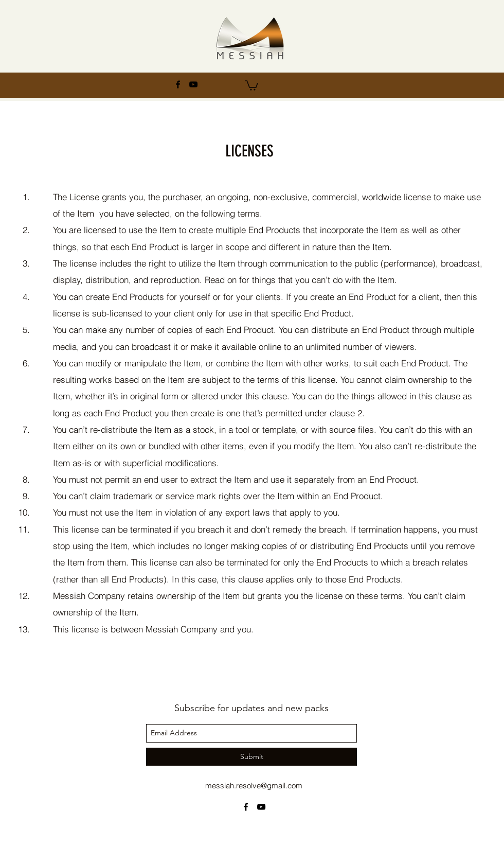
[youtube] (193, 84)
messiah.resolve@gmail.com (254, 785)
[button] (251, 85)
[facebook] (178, 84)
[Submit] (251, 757)
